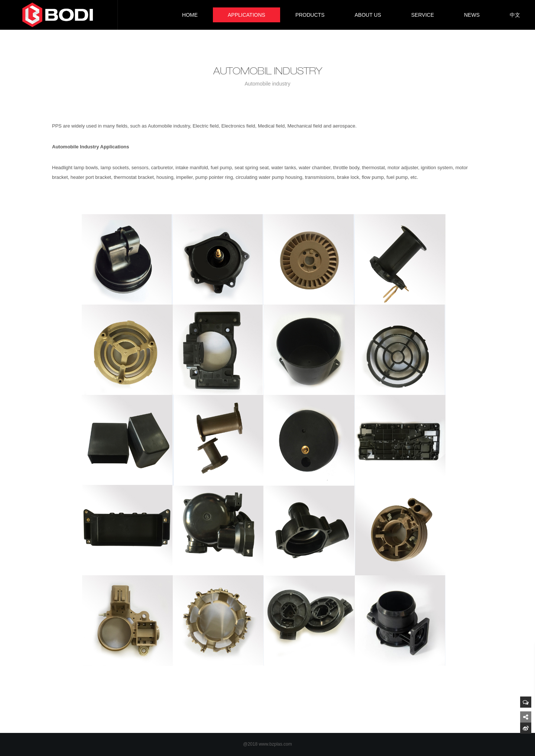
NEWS (472, 15)
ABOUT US (368, 15)
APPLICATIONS (247, 15)
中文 (515, 15)
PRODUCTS (310, 15)
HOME (190, 15)
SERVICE (423, 15)
